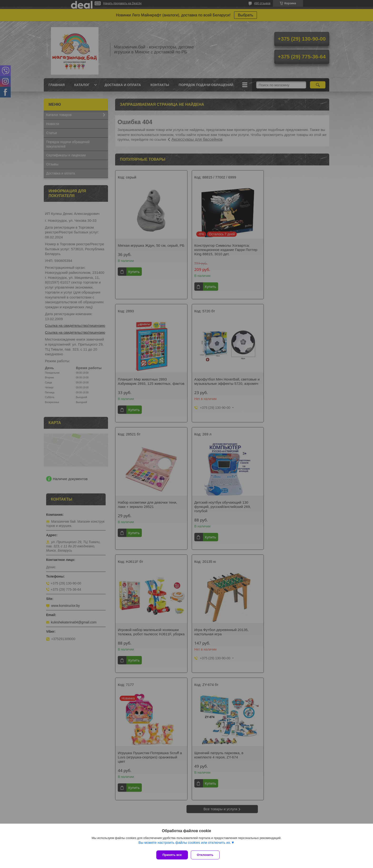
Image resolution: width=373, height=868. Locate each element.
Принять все (172, 855)
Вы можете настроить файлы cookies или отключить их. (185, 844)
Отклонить (207, 855)
